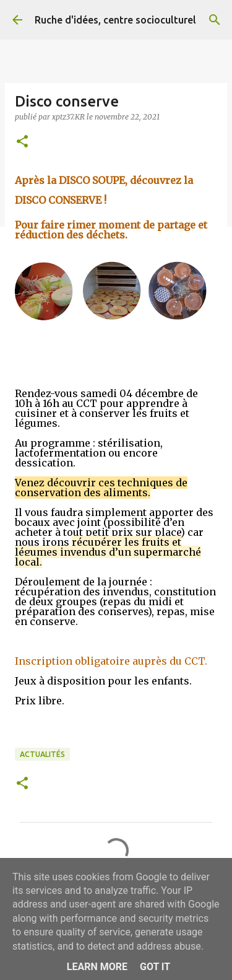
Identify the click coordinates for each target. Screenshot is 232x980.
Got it (155, 967)
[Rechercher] (215, 20)
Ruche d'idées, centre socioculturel (115, 20)
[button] (22, 142)
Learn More (97, 967)
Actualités (42, 754)
